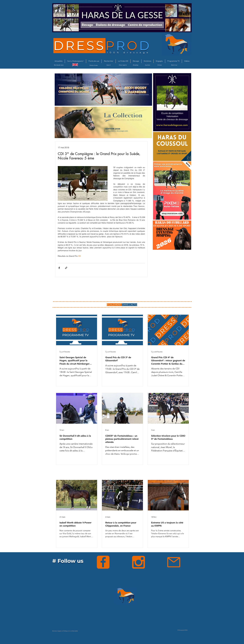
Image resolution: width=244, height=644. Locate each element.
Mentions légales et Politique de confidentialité (65, 631)
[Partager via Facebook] (59, 268)
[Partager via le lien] (66, 268)
